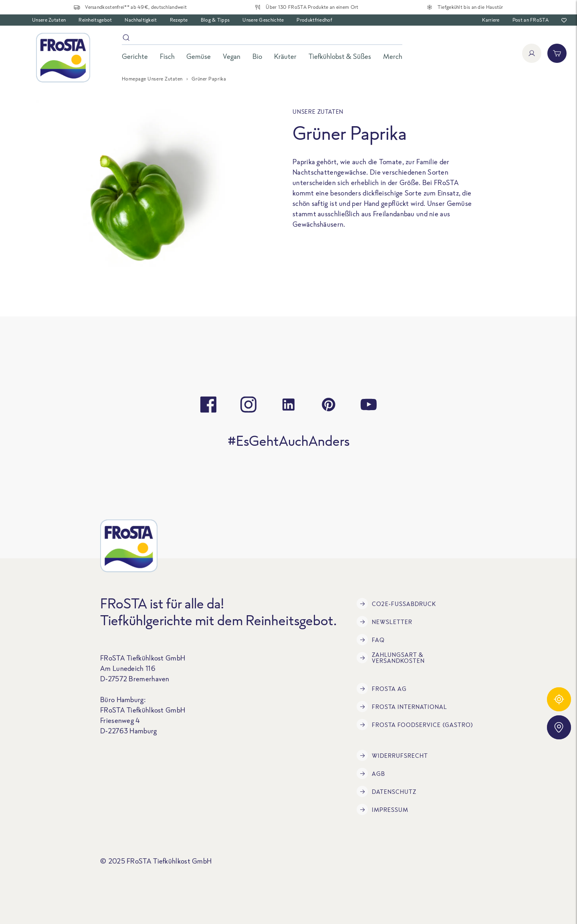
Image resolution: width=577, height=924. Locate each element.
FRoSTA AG (382, 688)
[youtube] (369, 405)
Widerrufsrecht (392, 755)
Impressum (382, 809)
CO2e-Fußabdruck (396, 604)
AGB (371, 773)
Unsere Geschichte (263, 20)
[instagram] (248, 405)
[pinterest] (329, 405)
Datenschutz (386, 791)
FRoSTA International (402, 707)
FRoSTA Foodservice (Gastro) (415, 725)
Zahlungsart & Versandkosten (391, 658)
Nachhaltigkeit (141, 20)
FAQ (371, 640)
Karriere (491, 20)
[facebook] (208, 405)
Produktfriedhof (314, 20)
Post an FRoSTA (531, 20)
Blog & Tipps (215, 20)
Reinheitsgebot (95, 20)
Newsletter (384, 622)
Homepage (134, 79)
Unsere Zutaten (49, 20)
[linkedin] (288, 405)
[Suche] (262, 39)
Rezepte (179, 20)
